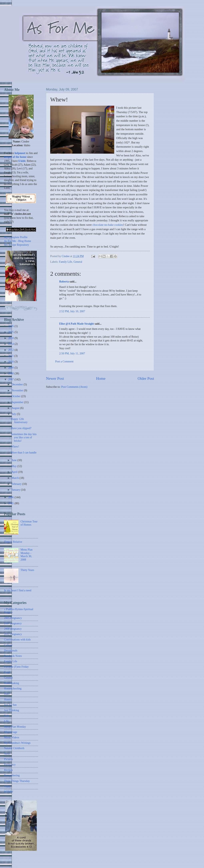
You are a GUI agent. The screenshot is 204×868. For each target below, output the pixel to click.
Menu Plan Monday (15, 727)
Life (6, 721)
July (14, 414)
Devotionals (11, 651)
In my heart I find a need (18, 590)
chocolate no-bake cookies (108, 225)
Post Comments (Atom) (74, 387)
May (14, 466)
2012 (11, 350)
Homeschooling (13, 689)
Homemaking (11, 683)
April (15, 472)
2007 (11, 379)
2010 (11, 362)
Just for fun (10, 705)
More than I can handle (24, 453)
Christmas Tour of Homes (29, 523)
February (17, 484)
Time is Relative (13, 542)
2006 (11, 497)
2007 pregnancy (13, 623)
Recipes (8, 770)
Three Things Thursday (17, 781)
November (18, 390)
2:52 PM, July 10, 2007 (72, 311)
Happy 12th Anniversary (19, 421)
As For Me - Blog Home (17, 241)
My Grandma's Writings (17, 743)
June (14, 460)
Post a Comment (64, 361)
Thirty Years (27, 570)
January (16, 490)
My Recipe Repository (16, 245)
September (18, 402)
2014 (11, 344)
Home (101, 378)
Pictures (8, 759)
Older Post (146, 378)
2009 (11, 368)
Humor (8, 699)
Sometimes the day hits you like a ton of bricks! (24, 437)
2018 (11, 338)
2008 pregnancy (13, 629)
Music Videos (12, 737)
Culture (8, 645)
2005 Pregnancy (13, 618)
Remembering (12, 775)
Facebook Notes (13, 656)
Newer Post (55, 378)
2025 (11, 332)
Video (7, 786)
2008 (11, 373)
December (18, 384)
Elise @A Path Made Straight (77, 324)
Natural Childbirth (14, 748)
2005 (11, 503)
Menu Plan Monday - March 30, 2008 (27, 555)
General (78, 262)
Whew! (15, 447)
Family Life (66, 262)
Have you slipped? (21, 428)
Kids (7, 716)
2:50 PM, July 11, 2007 (72, 353)
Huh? (7, 694)
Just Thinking (11, 710)
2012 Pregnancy (13, 634)
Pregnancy (10, 765)
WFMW (9, 792)
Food (7, 672)
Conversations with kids (17, 640)
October (16, 396)
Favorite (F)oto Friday (16, 667)
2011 (11, 356)
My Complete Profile (16, 237)
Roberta (64, 282)
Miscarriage (11, 732)
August (16, 408)
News (7, 754)
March (15, 478)
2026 (11, 326)
